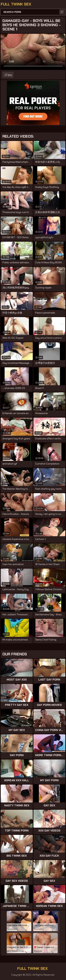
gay (10, 75)
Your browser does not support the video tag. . (33, 52)
